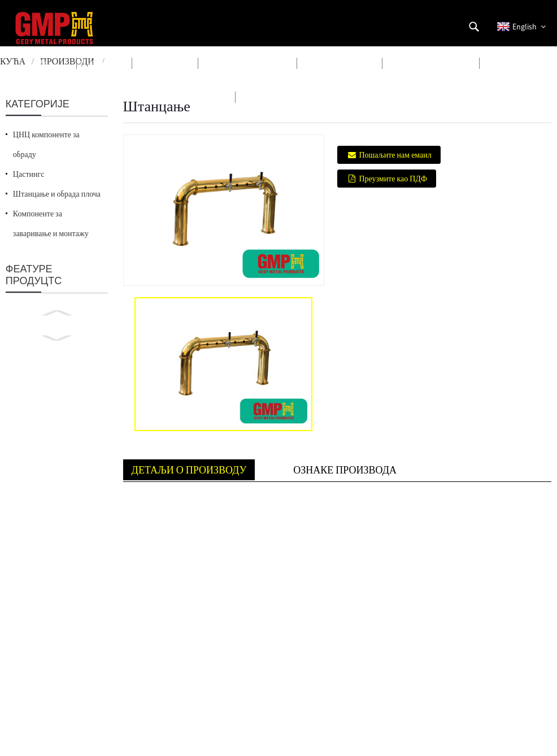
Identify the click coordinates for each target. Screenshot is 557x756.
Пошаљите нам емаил (395, 155)
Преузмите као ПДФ (393, 179)
